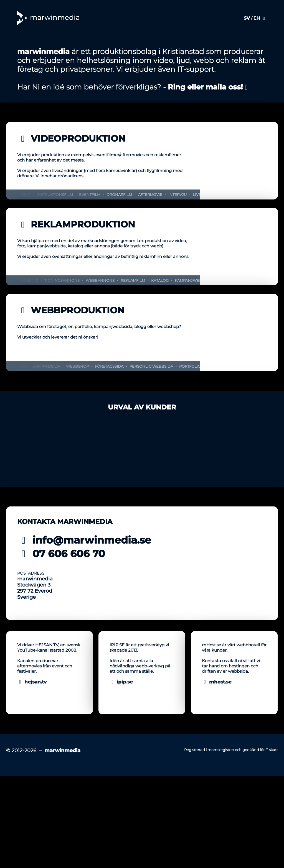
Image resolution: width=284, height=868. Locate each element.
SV (247, 18)
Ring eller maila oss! (209, 179)
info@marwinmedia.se (84, 632)
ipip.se (121, 791)
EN (257, 18)
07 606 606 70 (61, 646)
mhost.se (217, 791)
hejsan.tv (32, 791)
